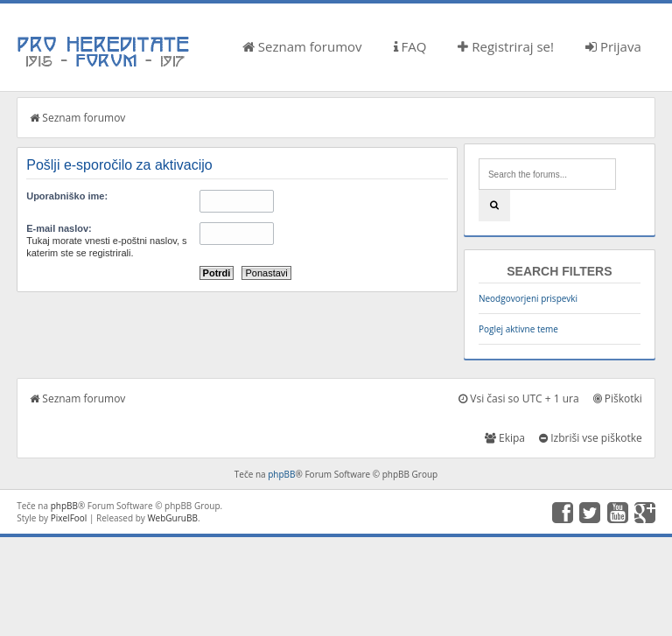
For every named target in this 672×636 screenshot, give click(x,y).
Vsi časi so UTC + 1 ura (518, 398)
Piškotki (618, 398)
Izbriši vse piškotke (591, 438)
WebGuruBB (172, 518)
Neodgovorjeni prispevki (528, 298)
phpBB (281, 474)
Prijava (613, 46)
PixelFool (69, 518)
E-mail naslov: (59, 228)
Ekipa (505, 438)
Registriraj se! (506, 46)
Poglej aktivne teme (518, 329)
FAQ (410, 46)
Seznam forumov (302, 46)
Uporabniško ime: (67, 196)
